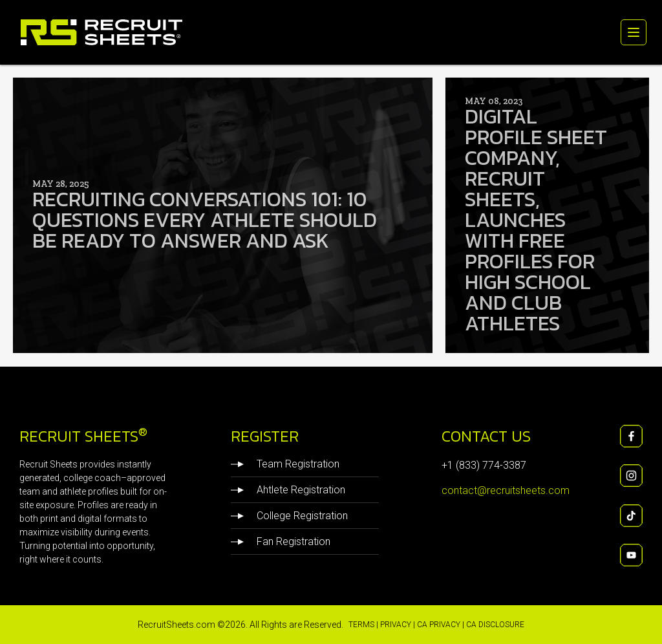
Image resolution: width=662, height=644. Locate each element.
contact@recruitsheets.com (506, 490)
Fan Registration (281, 542)
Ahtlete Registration (288, 490)
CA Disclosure (495, 625)
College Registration (289, 516)
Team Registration (285, 464)
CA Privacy (439, 625)
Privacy (396, 625)
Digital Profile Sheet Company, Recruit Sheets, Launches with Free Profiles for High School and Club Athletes (538, 217)
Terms (361, 625)
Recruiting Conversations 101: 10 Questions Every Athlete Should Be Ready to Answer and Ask (213, 217)
